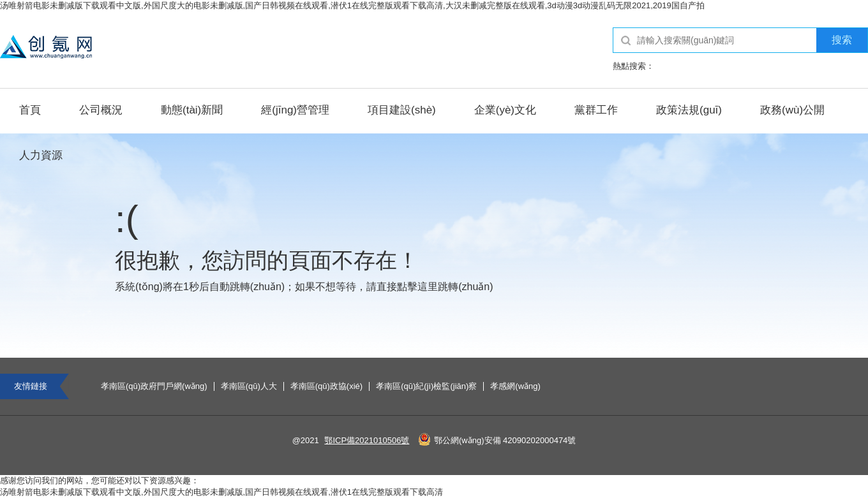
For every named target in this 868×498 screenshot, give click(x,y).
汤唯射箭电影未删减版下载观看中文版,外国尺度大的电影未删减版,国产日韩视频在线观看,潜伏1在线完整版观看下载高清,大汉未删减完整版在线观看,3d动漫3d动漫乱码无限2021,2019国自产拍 (352, 5)
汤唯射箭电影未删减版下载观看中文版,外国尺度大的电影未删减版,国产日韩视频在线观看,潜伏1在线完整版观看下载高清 (221, 492)
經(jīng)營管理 (295, 110)
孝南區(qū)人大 (249, 386)
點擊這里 (417, 287)
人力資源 (41, 155)
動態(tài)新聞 (192, 110)
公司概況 (101, 110)
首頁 (30, 110)
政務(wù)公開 (792, 110)
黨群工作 (596, 110)
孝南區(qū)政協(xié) (326, 386)
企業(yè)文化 (505, 110)
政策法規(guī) (689, 110)
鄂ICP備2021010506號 (367, 440)
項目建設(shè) (402, 110)
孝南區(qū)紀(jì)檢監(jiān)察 (426, 386)
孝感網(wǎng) (515, 386)
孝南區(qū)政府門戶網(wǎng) (154, 386)
